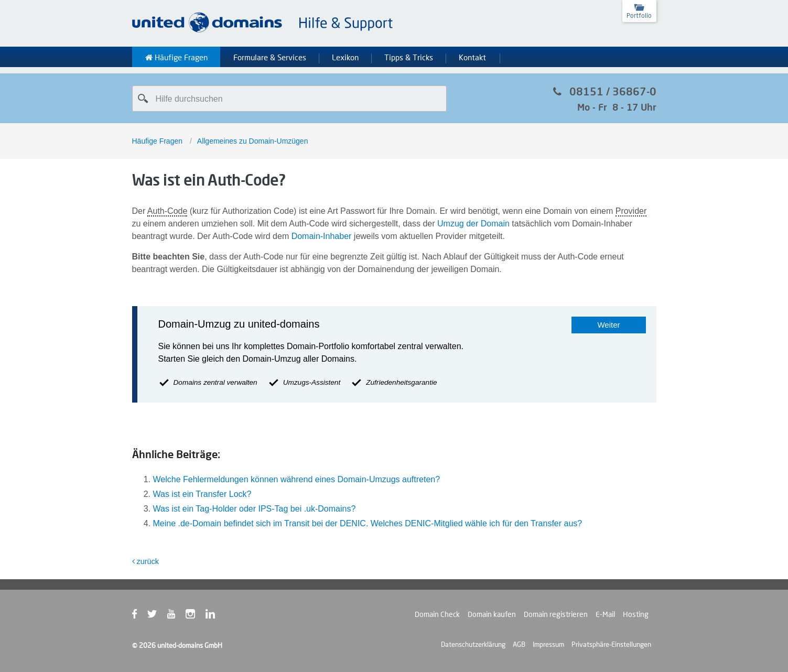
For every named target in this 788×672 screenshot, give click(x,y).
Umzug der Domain (473, 224)
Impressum (548, 644)
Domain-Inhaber (322, 236)
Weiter (608, 325)
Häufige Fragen (176, 58)
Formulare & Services (270, 58)
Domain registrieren (556, 614)
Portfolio (639, 15)
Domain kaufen (492, 614)
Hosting (636, 614)
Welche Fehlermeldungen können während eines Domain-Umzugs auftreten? (297, 479)
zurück (145, 561)
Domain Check (437, 614)
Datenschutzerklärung (473, 644)
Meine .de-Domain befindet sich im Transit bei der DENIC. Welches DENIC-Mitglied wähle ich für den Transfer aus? (368, 523)
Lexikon (345, 58)
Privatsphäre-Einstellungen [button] (611, 644)
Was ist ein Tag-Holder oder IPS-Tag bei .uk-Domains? (255, 509)
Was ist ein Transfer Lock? (202, 494)
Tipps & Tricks (409, 58)
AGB (519, 644)
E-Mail (605, 614)
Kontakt (472, 58)
